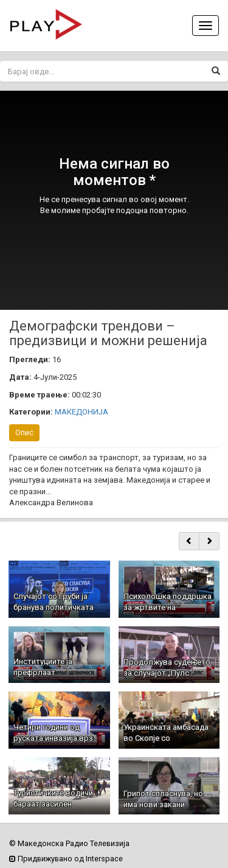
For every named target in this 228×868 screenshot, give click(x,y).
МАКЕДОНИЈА (81, 412)
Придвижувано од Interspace (66, 859)
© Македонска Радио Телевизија (69, 843)
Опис (24, 432)
